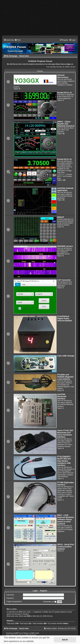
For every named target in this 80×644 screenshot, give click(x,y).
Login (35, 591)
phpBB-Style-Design (30, 635)
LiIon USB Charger (66, 356)
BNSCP (61, 217)
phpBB (16, 633)
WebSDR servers (65, 246)
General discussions (63, 76)
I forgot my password (14, 602)
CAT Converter (64, 280)
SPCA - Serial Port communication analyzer (66, 547)
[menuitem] (18, 40)
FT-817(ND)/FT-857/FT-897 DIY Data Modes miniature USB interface (64, 461)
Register (44, 591)
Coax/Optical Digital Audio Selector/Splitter (65, 318)
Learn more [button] (41, 641)
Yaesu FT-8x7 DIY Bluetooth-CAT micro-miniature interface (65, 434)
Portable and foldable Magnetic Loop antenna (65, 377)
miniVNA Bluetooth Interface (62, 396)
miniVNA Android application (65, 189)
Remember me (50, 602)
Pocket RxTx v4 (64, 93)
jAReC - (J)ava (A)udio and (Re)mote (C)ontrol (66, 124)
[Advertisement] (40, 19)
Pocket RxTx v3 (64, 159)
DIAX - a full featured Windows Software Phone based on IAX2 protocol (66, 519)
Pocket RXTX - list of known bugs (65, 176)
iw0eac (66, 624)
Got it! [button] (65, 640)
